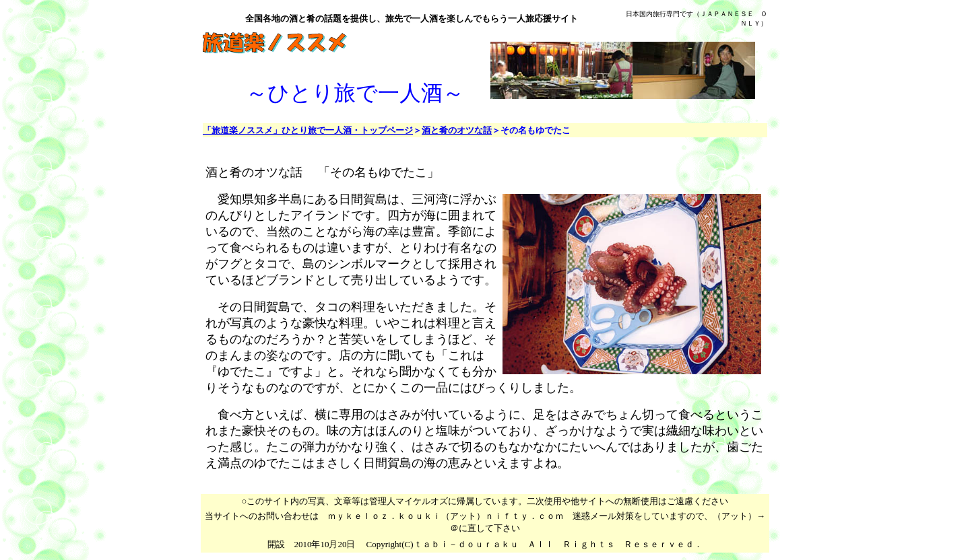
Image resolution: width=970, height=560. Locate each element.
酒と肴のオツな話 (457, 130)
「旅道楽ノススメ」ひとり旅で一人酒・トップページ (308, 130)
